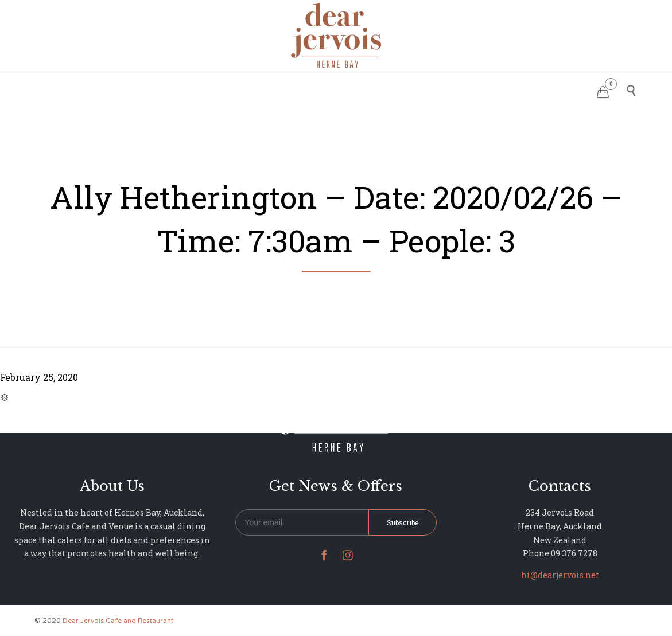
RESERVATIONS (250, 89)
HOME (193, 89)
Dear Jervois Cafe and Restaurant (118, 621)
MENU (309, 89)
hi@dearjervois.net (560, 575)
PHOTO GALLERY (371, 89)
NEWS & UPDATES (456, 89)
